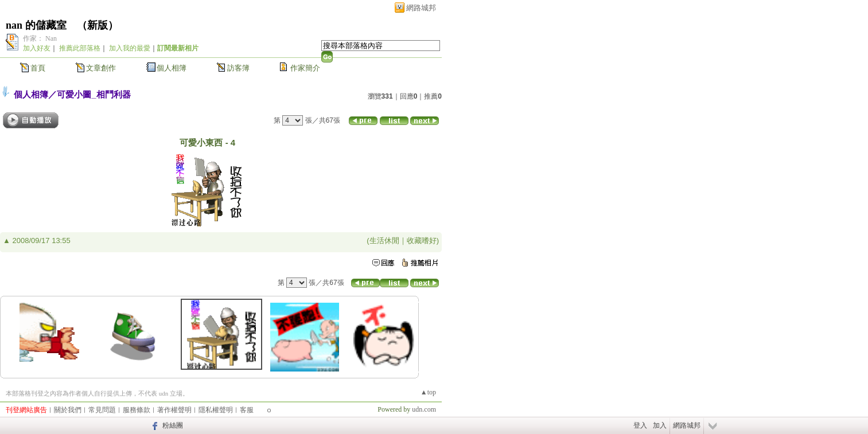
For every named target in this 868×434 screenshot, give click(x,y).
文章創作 (101, 68)
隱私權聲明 (216, 410)
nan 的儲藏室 (36, 25)
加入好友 (37, 48)
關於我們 (68, 410)
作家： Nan (40, 38)
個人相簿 (172, 68)
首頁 (38, 68)
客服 (247, 410)
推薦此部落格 (80, 48)
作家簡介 (305, 68)
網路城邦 (421, 8)
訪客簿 (238, 68)
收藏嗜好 (422, 241)
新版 (98, 25)
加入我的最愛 (130, 48)
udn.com (424, 409)
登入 (640, 425)
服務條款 (137, 410)
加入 (660, 425)
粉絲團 (173, 425)
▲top (428, 392)
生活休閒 (384, 241)
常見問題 (102, 410)
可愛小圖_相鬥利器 (94, 94)
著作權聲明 (174, 410)
